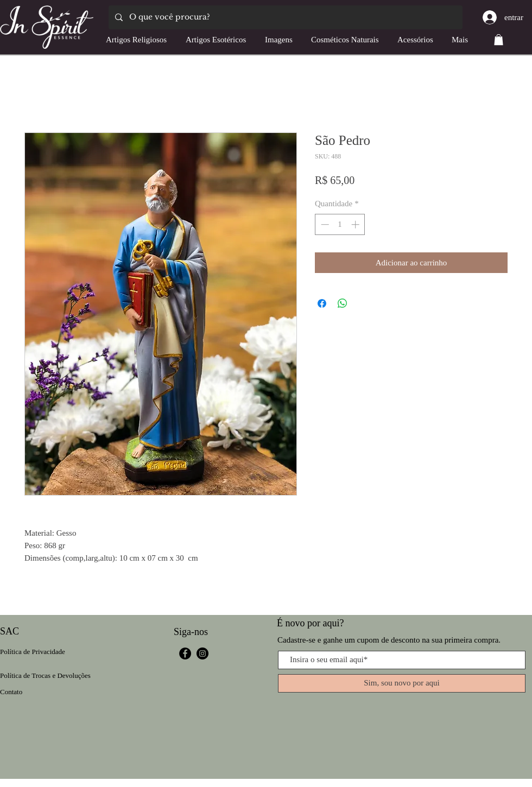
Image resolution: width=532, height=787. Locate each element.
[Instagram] (202, 653)
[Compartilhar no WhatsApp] (343, 303)
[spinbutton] (340, 224)
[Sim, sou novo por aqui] (402, 683)
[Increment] (356, 224)
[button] (499, 40)
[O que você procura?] (284, 17)
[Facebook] (185, 653)
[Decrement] (324, 224)
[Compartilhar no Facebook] (322, 303)
